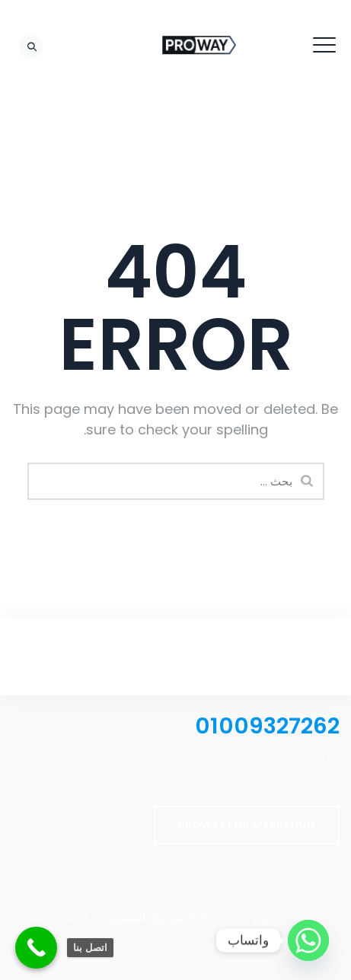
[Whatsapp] (308, 940)
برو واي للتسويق (146, 918)
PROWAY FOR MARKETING (247, 825)
